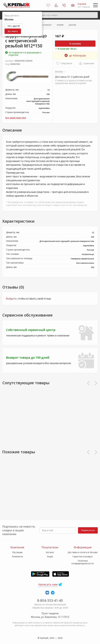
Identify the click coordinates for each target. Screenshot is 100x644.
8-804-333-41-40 (50, 600)
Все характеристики (16, 118)
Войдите (11, 299)
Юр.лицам (17, 552)
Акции (50, 556)
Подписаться (88, 530)
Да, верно (13, 31)
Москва (59, 71)
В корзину (75, 43)
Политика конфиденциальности (83, 562)
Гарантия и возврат (83, 556)
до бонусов (75, 56)
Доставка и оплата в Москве (83, 552)
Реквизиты (17, 556)
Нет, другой (14, 26)
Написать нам (48, 584)
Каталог (50, 552)
